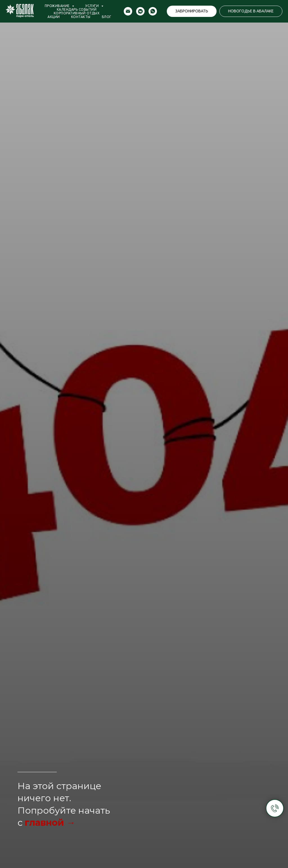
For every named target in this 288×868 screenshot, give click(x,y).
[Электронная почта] (128, 11)
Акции (54, 17)
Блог (107, 17)
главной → (50, 822)
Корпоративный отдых (77, 13)
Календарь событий (77, 9)
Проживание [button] (58, 6)
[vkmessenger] (140, 11)
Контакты (81, 17)
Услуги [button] (93, 6)
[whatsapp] (153, 11)
